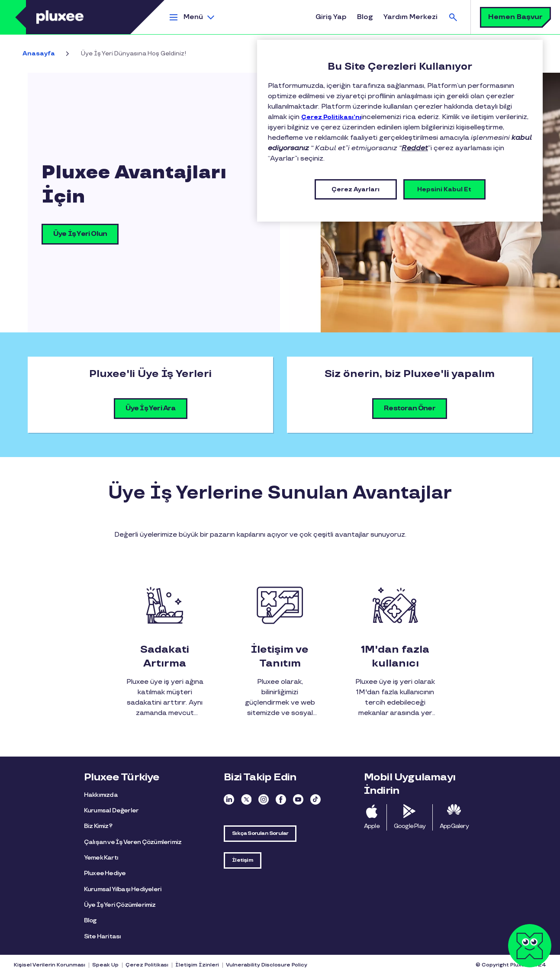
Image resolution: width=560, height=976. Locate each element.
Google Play (410, 826)
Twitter (246, 799)
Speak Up (105, 965)
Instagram (264, 799)
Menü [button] (193, 17)
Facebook (281, 799)
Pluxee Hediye (105, 873)
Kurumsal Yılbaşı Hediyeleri (123, 889)
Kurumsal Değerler (111, 810)
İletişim (243, 860)
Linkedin (229, 799)
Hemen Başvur (515, 17)
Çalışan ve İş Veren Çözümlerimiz (133, 842)
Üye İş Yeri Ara (151, 408)
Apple (372, 826)
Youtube (298, 799)
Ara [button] (453, 17)
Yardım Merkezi (410, 17)
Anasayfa (39, 53)
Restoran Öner (410, 408)
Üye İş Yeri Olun (80, 234)
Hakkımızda (101, 795)
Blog (365, 17)
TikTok (315, 799)
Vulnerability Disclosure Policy (267, 965)
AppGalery (454, 826)
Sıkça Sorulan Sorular (260, 833)
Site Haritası (103, 936)
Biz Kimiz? (98, 826)
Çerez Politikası (147, 965)
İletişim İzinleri (197, 965)
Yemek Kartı (101, 858)
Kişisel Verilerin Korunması (50, 965)
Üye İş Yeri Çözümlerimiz (120, 905)
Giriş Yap (331, 17)
